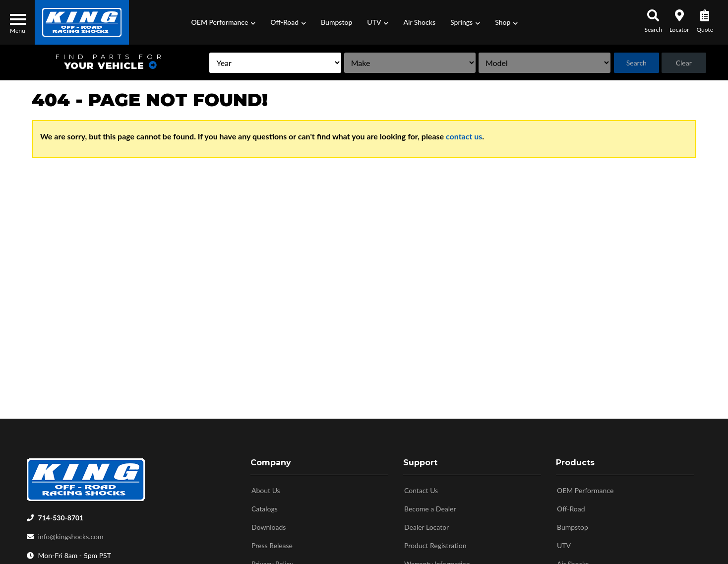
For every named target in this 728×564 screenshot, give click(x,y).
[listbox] (236, 63)
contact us (464, 136)
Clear (681, 63)
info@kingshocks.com (71, 534)
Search (630, 63)
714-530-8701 (61, 516)
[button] (224, 22)
